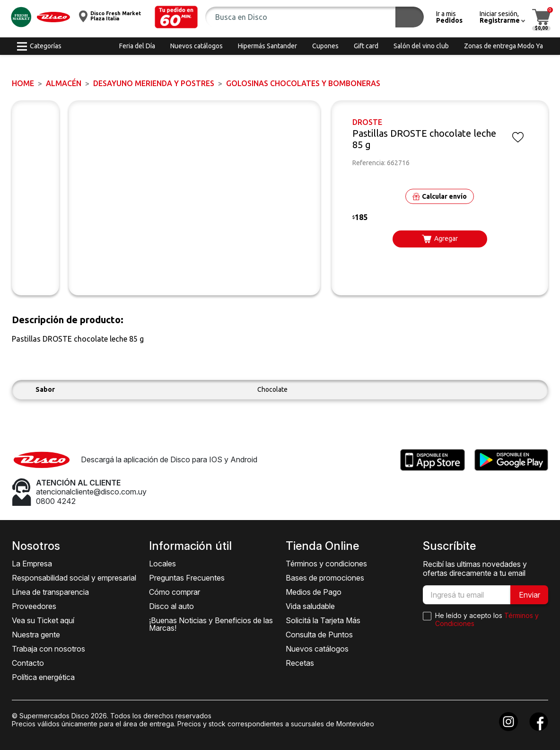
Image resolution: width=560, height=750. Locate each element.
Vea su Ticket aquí (43, 620)
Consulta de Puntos (319, 635)
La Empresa (32, 564)
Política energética (43, 677)
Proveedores (34, 606)
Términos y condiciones (326, 564)
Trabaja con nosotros (48, 649)
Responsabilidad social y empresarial (74, 578)
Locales (162, 564)
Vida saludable (310, 606)
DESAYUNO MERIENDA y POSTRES (154, 83)
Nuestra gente (36, 635)
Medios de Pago (314, 592)
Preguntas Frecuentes (187, 578)
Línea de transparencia (50, 592)
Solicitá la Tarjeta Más (323, 620)
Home (23, 83)
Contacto (28, 663)
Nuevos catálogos (317, 649)
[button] (176, 17)
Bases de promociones (325, 578)
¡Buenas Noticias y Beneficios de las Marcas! (211, 624)
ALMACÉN (64, 83)
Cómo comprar (175, 592)
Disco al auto (171, 606)
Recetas (300, 663)
